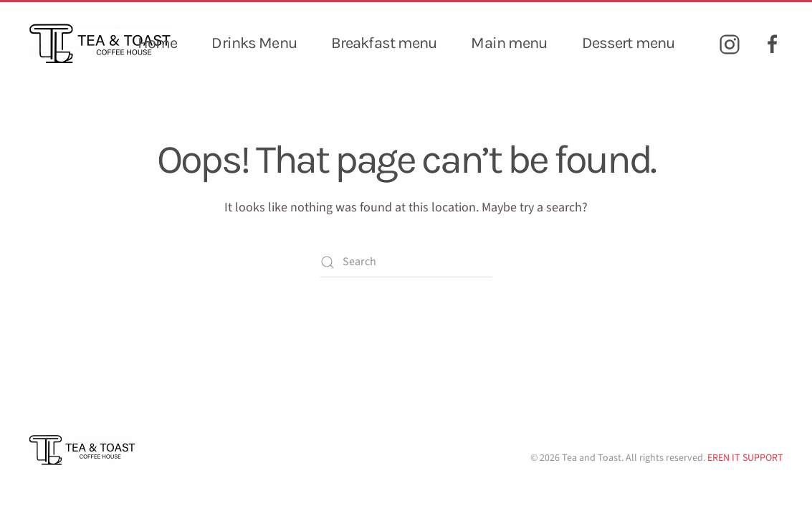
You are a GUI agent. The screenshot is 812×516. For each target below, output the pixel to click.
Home (157, 43)
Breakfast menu (384, 43)
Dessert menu (628, 43)
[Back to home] (100, 44)
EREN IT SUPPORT (745, 458)
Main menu (509, 43)
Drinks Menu (254, 43)
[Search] (406, 262)
